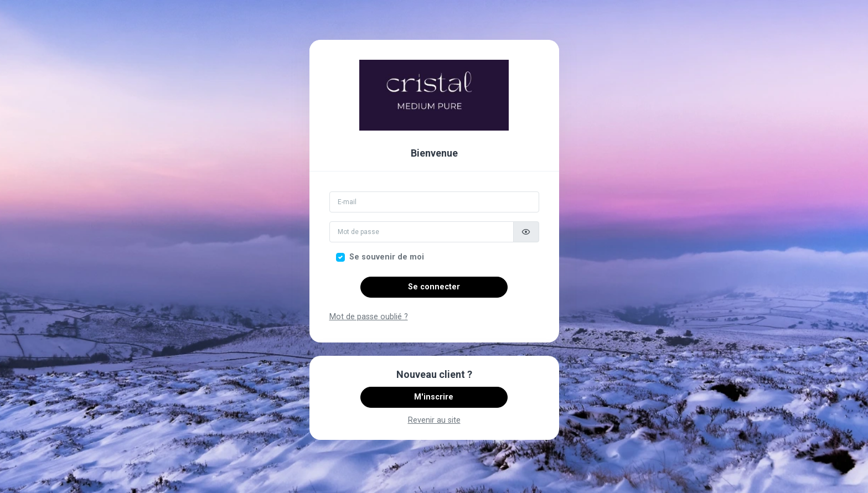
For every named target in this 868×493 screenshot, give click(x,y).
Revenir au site (434, 420)
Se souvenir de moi (387, 257)
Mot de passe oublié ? (369, 317)
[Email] (434, 202)
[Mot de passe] (422, 232)
